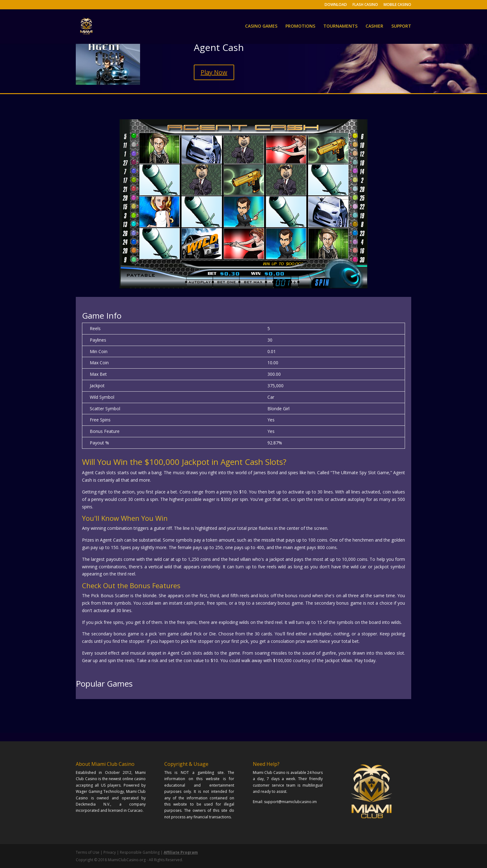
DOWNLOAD (336, 5)
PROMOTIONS (300, 27)
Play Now (214, 72)
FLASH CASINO (365, 5)
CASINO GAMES (261, 27)
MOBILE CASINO (397, 5)
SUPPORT (401, 27)
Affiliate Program (181, 852)
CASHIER (374, 27)
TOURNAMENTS (340, 27)
